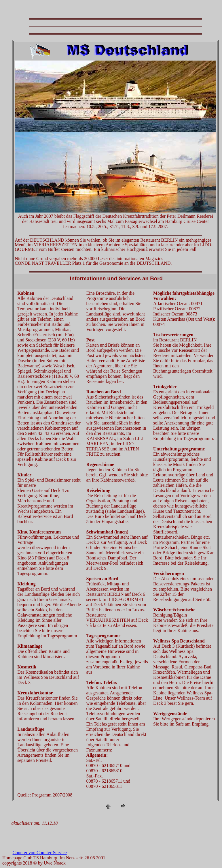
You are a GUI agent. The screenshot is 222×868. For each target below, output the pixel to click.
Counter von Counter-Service (40, 853)
